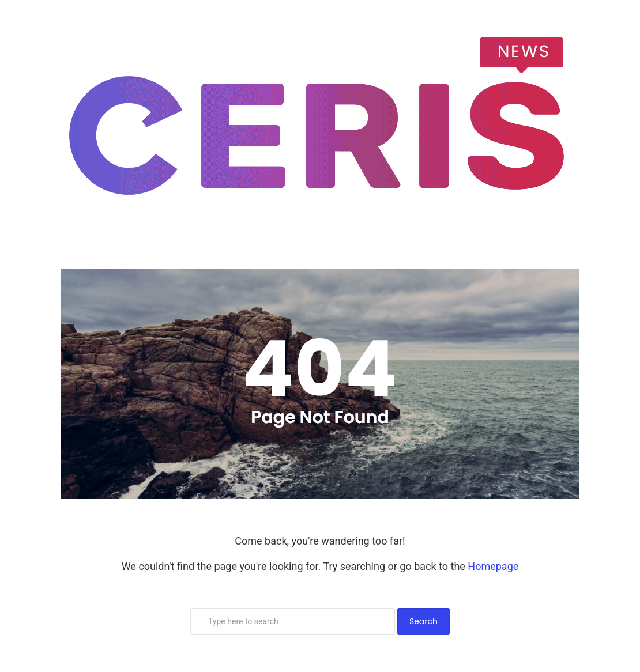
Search (423, 621)
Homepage (493, 566)
